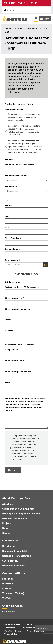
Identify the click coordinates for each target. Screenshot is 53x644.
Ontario (20, 29)
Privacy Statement (35, 631)
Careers (7, 533)
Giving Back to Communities (18, 509)
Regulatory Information (15, 519)
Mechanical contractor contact (20, 345)
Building (9, 160)
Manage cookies (12, 624)
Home (9, 29)
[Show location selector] (36, 19)
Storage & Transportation (17, 556)
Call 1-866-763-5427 (28, 3)
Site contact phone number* (18, 309)
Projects (7, 523)
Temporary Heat (25, 117)
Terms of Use (11, 634)
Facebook (8, 579)
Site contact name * (14, 298)
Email (8, 383)
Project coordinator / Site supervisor (22, 287)
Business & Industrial (14, 551)
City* (7, 227)
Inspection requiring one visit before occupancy (24, 130)
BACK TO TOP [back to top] (43, 628)
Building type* (12, 186)
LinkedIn (7, 589)
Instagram (8, 584)
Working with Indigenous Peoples (21, 514)
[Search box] (5, 10)
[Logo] (14, 19)
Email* (8, 320)
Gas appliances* (13, 249)
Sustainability (10, 561)
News (5, 528)
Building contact (13, 282)
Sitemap (29, 624)
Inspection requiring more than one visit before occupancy (25, 147)
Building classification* (16, 176)
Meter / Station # (13, 238)
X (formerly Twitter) (13, 593)
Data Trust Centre (13, 631)
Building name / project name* (19, 165)
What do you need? (14, 110)
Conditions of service (32, 628)
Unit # (8, 216)
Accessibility (10, 628)
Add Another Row (26, 274)
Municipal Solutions (14, 566)
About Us (8, 504)
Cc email (9, 331)
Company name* (13, 350)
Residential (9, 546)
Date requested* (13, 260)
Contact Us (9, 612)
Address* (9, 205)
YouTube (7, 598)
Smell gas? (10, 3)
